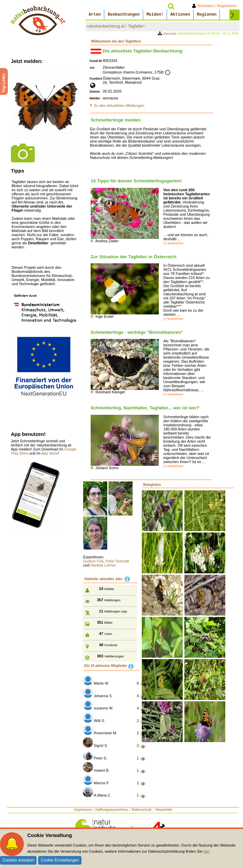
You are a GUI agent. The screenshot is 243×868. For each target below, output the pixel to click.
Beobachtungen (124, 15)
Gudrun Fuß (93, 561)
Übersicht (168, 34)
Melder (95, 98)
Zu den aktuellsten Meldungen (119, 105)
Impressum (83, 809)
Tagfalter (136, 26)
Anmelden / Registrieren (216, 6)
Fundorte (111, 645)
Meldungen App (116, 611)
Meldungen (112, 600)
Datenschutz (142, 809)
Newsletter (164, 809)
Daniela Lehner (103, 565)
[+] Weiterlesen (173, 243)
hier (207, 851)
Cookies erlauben (18, 860)
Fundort (96, 78)
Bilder (109, 623)
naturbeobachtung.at (106, 26)
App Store (50, 453)
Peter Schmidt (117, 561)
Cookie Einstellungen (60, 860)
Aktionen (180, 15)
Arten (95, 15)
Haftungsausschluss (112, 809)
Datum (95, 91)
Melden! (155, 15)
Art (92, 68)
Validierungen (114, 656)
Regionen (207, 15)
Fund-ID (96, 61)
